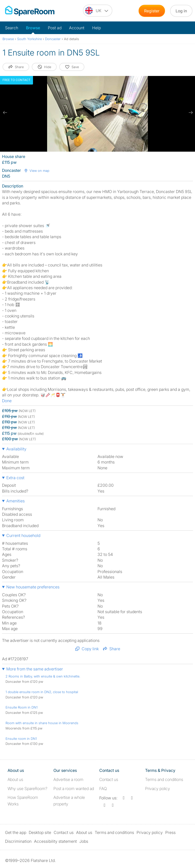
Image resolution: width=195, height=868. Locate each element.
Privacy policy (158, 789)
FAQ (103, 789)
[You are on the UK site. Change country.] (98, 11)
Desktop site (40, 832)
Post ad (55, 28)
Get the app (16, 832)
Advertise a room (68, 779)
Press (170, 832)
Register (152, 11)
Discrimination (18, 841)
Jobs (84, 841)
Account (77, 28)
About (15, 779)
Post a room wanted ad (74, 789)
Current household (23, 535)
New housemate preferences (33, 587)
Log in (181, 11)
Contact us (109, 779)
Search (12, 28)
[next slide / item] (190, 113)
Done (7, 401)
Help (96, 28)
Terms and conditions (164, 779)
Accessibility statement (55, 841)
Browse (33, 28)
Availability (16, 449)
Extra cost (15, 478)
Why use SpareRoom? (27, 789)
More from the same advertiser (35, 669)
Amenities (15, 501)
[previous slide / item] (5, 113)
